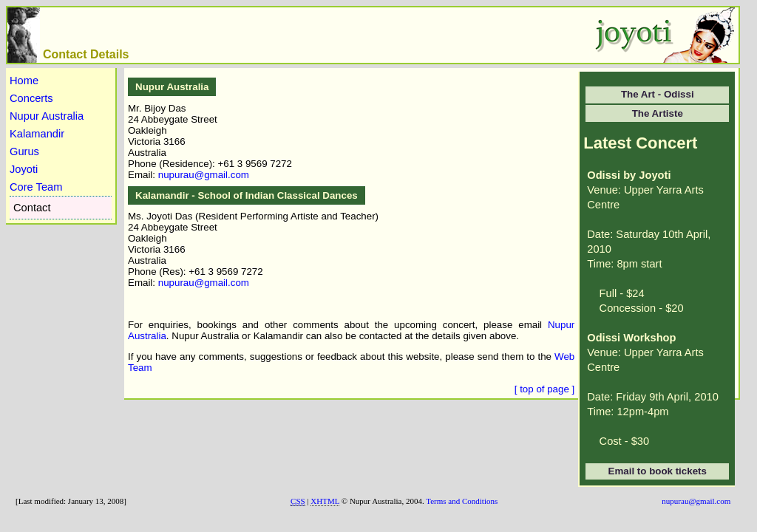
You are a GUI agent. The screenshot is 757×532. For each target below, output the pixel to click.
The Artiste (658, 113)
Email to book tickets (658, 471)
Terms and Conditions (462, 501)
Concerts (31, 98)
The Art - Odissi (658, 94)
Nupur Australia (47, 116)
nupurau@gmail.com (204, 175)
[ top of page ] (545, 389)
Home (24, 81)
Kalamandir (37, 134)
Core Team (36, 187)
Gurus (24, 151)
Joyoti (24, 169)
